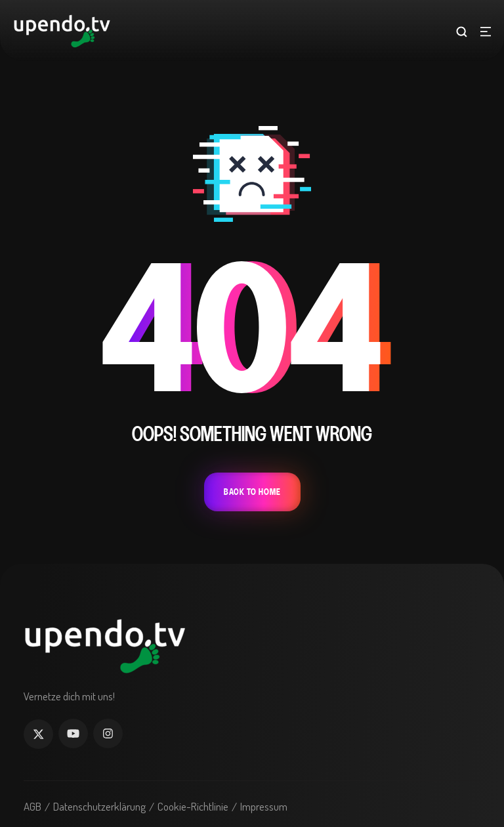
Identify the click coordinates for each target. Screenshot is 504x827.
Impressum (264, 806)
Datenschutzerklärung (99, 806)
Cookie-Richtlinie (193, 806)
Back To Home (252, 492)
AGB (32, 806)
